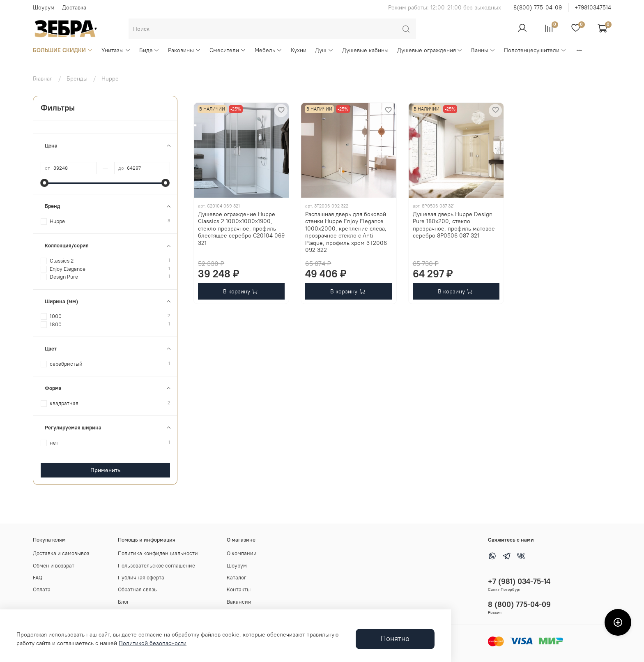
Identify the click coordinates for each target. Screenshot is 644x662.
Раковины (184, 50)
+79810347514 (593, 7)
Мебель (268, 50)
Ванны (483, 50)
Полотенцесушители (535, 50)
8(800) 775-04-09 (538, 7)
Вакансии (239, 602)
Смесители (228, 50)
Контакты (239, 589)
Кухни (299, 50)
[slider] (45, 183)
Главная (43, 78)
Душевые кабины (365, 50)
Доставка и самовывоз (61, 553)
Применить (105, 470)
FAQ (38, 578)
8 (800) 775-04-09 (519, 604)
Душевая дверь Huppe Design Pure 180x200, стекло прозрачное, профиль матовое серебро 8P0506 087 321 (454, 225)
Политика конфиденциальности (158, 553)
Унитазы (116, 50)
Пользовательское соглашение (156, 566)
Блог (124, 602)
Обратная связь (137, 589)
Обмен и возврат (54, 566)
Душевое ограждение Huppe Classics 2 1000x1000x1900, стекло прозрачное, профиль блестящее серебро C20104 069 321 (241, 228)
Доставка (74, 7)
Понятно (395, 639)
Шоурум (44, 7)
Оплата (42, 589)
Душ (324, 50)
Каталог (237, 578)
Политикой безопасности (153, 643)
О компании (242, 553)
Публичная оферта (141, 578)
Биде (149, 50)
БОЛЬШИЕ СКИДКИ (63, 50)
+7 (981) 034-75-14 (519, 581)
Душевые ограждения (430, 50)
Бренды (77, 78)
